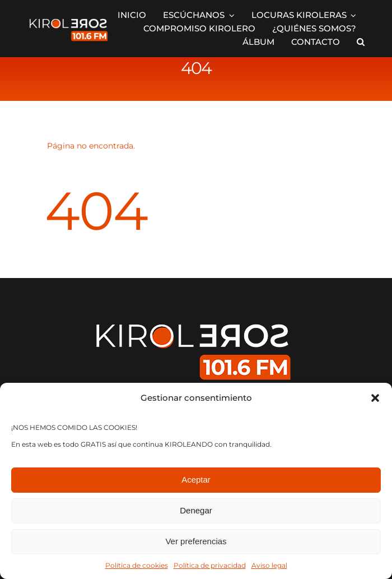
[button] (375, 398)
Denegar (196, 510)
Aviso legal (269, 565)
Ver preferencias (196, 541)
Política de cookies (137, 565)
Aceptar (196, 480)
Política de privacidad (210, 565)
